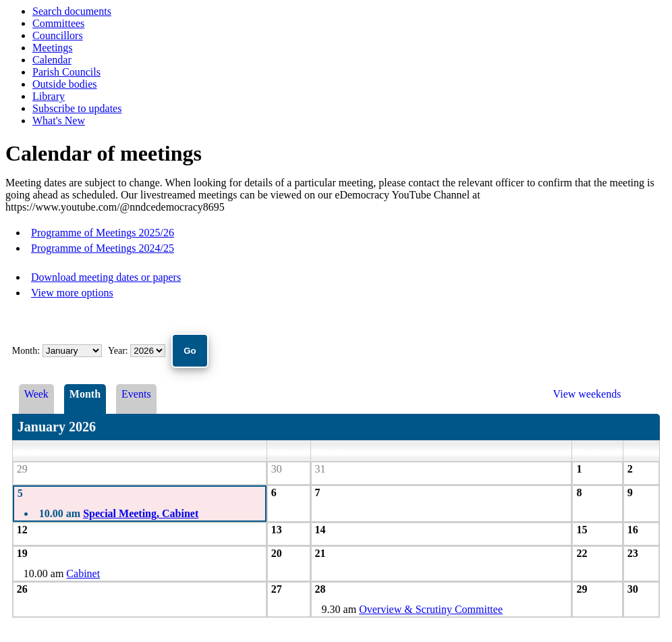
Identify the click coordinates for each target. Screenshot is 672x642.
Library (49, 96)
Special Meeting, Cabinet (141, 513)
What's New (59, 121)
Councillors (58, 35)
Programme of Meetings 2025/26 (103, 233)
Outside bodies (65, 84)
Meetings (53, 48)
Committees (58, 23)
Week (36, 394)
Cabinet (83, 573)
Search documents (72, 11)
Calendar (52, 60)
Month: (26, 351)
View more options (72, 293)
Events (136, 394)
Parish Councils (66, 72)
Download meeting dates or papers (106, 277)
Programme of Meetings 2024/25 (103, 248)
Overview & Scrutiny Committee (431, 609)
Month (85, 394)
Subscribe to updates (77, 108)
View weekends (587, 394)
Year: (119, 351)
